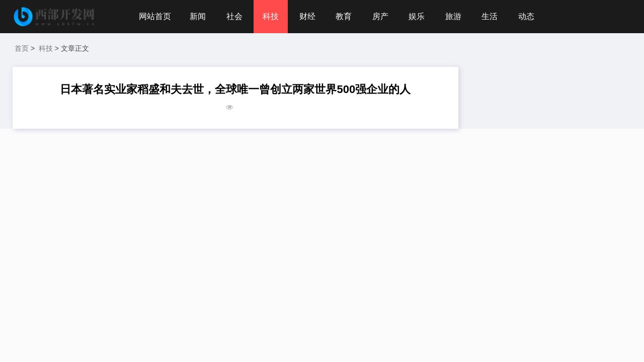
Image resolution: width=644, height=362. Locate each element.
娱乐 (417, 16)
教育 (344, 16)
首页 (22, 48)
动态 (526, 16)
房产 (380, 16)
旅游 (453, 16)
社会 (234, 16)
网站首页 (155, 16)
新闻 (198, 16)
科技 (271, 16)
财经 (307, 16)
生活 (490, 16)
